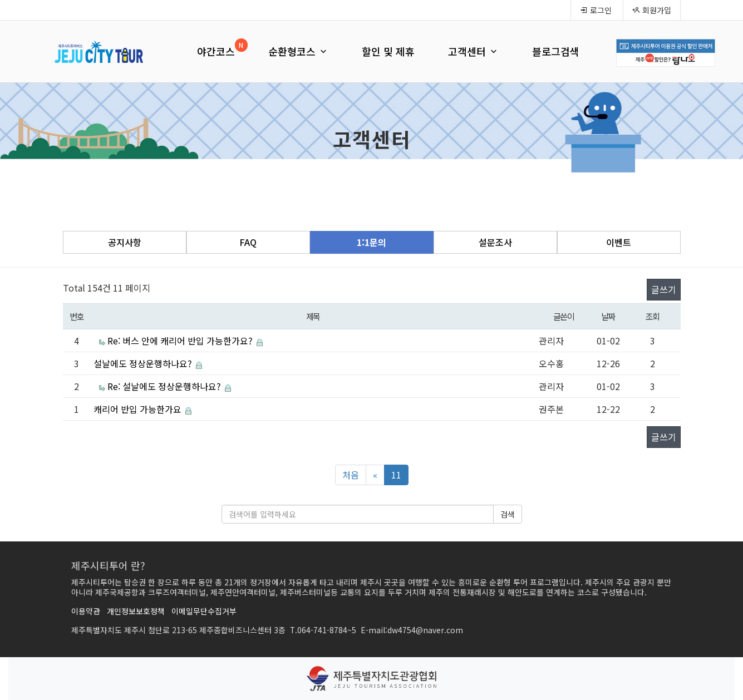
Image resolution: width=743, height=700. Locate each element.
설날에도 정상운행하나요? (144, 363)
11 (396, 475)
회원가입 (652, 10)
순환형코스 (298, 51)
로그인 (596, 10)
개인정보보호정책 (136, 611)
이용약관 (86, 611)
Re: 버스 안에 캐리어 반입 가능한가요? (181, 341)
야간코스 (216, 51)
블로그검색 (556, 51)
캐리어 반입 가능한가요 (139, 409)
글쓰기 (664, 289)
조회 (653, 316)
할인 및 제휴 (388, 51)
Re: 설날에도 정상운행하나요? (165, 386)
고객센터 (473, 51)
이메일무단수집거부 (204, 611)
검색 (508, 514)
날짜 (608, 316)
